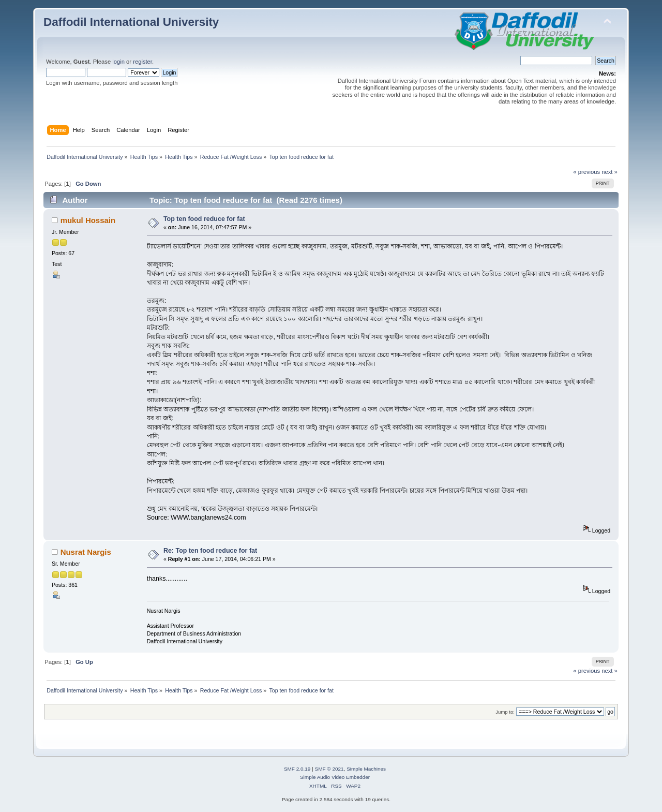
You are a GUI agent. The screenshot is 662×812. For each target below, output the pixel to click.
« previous (586, 172)
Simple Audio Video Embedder (335, 777)
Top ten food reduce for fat (204, 219)
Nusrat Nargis (86, 552)
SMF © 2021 (329, 769)
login (118, 62)
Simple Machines (366, 769)
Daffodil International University (131, 22)
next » (610, 172)
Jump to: (505, 712)
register (142, 62)
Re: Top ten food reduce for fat (210, 551)
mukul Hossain (88, 220)
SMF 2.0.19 (297, 769)
